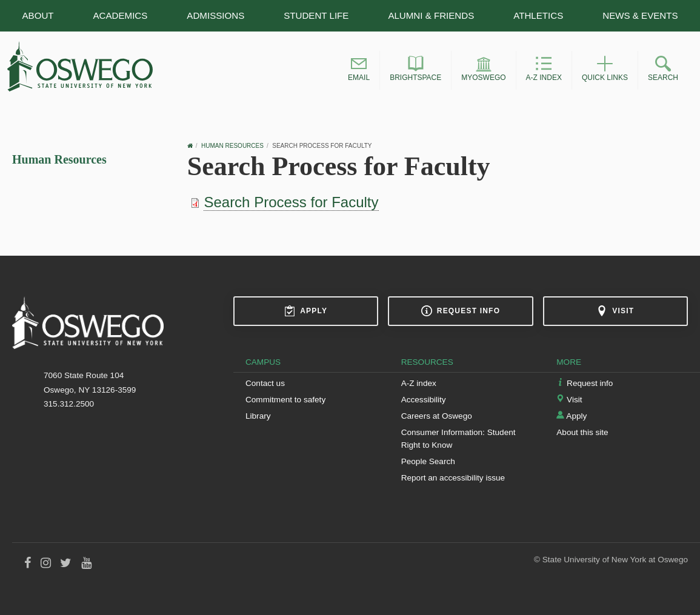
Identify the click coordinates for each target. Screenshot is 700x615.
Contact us (265, 383)
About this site (582, 432)
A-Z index (419, 383)
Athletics (538, 15)
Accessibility (424, 400)
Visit (615, 311)
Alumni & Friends (431, 15)
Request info (461, 311)
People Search (428, 461)
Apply (306, 311)
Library (258, 416)
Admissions (215, 15)
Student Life (316, 15)
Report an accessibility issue (453, 478)
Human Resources (59, 159)
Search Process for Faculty (291, 202)
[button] (359, 70)
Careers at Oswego (437, 416)
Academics (121, 15)
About (38, 15)
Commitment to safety (285, 400)
